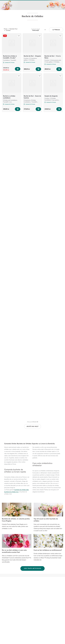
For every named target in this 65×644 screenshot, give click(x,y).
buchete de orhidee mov (11, 492)
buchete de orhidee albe (22, 490)
